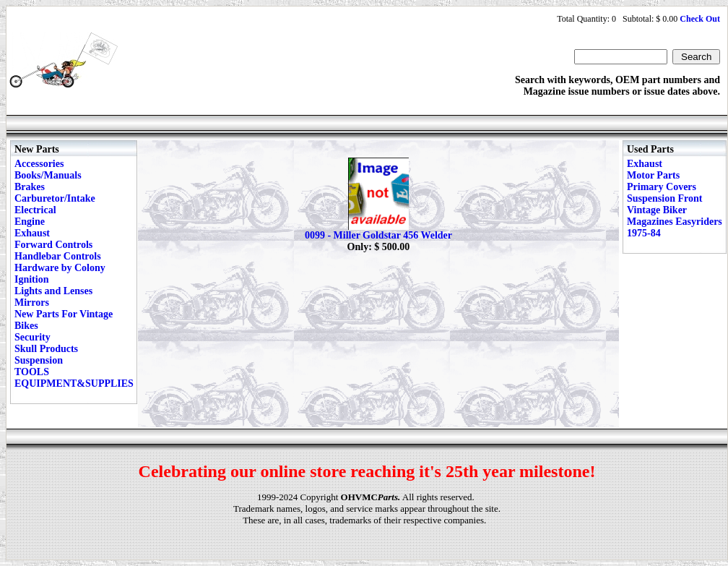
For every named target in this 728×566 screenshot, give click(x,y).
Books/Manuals (48, 175)
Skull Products (46, 349)
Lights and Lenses (53, 291)
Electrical (35, 210)
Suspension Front (664, 198)
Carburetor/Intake (55, 198)
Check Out (700, 19)
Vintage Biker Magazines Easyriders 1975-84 (675, 222)
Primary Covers (662, 187)
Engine (30, 222)
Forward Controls (53, 245)
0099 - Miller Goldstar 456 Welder (378, 235)
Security (32, 337)
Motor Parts (653, 175)
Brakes (30, 187)
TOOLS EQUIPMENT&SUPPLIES (74, 378)
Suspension (39, 360)
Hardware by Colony (60, 268)
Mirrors (32, 303)
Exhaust (32, 233)
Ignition (31, 279)
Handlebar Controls (58, 256)
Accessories (39, 164)
